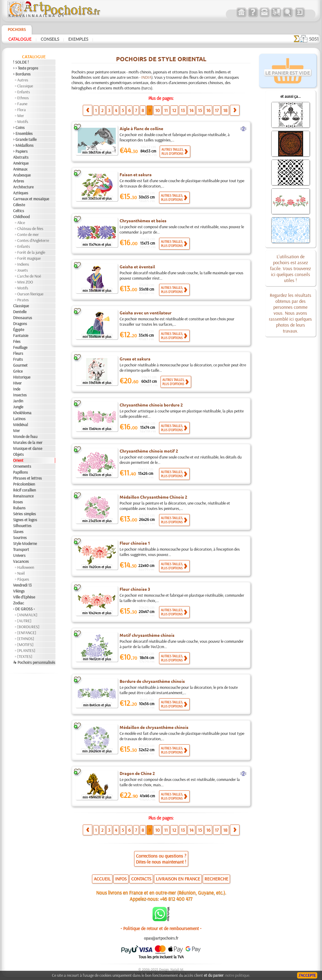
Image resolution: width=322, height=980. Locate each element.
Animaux (20, 169)
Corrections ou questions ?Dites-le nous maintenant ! (161, 859)
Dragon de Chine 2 (137, 773)
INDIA (146, 77)
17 (217, 110)
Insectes (20, 395)
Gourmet (20, 365)
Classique (25, 86)
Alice (21, 223)
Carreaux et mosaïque (31, 199)
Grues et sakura (135, 359)
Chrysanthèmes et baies (143, 220)
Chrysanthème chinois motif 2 (149, 451)
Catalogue (20, 39)
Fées (17, 341)
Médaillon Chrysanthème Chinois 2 (153, 497)
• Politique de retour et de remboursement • (161, 928)
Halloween (26, 567)
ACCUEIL (102, 879)
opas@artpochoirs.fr (161, 938)
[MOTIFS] (25, 645)
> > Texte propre (26, 68)
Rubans (19, 508)
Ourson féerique (30, 294)
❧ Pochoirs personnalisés (34, 662)
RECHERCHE (216, 879)
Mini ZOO (25, 282)
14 (191, 110)
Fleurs (18, 353)
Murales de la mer (28, 442)
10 (157, 110)
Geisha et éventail (137, 267)
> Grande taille (25, 139)
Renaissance (23, 496)
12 (174, 110)
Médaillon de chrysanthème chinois (154, 727)
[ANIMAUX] (27, 615)
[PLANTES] (26, 650)
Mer (21, 116)
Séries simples (24, 514)
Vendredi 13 (22, 585)
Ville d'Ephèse (24, 597)
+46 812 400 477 (176, 899)
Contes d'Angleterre (33, 240)
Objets (18, 454)
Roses (18, 502)
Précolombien (24, 484)
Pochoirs (17, 29)
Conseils (50, 39)
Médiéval (20, 425)
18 (225, 110)
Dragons (20, 324)
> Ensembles (23, 133)
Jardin (18, 401)
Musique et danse (28, 448)
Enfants (24, 92)
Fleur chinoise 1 (135, 543)
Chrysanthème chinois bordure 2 (151, 405)
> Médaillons (23, 145)
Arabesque (22, 175)
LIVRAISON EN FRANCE (178, 879)
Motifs (23, 122)
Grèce (18, 371)
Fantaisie (21, 335)
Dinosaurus (23, 318)
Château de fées (30, 229)
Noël (21, 573)
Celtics (19, 211)
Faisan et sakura (136, 174)
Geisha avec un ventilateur (146, 313)
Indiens (23, 264)
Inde (17, 389)
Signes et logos (25, 520)
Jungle (18, 407)
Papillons (20, 472)
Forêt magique (29, 258)
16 (208, 110)
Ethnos (23, 98)
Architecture (23, 187)
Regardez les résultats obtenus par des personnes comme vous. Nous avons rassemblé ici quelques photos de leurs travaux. (290, 313)
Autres (23, 80)
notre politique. (238, 975)
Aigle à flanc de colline (141, 128)
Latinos (19, 419)
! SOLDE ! (21, 62)
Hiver (17, 383)
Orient (18, 460)
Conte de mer (28, 234)
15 (200, 110)
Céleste (19, 205)
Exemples (78, 39)
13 (183, 110)
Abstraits (21, 157)
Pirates (23, 300)
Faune (22, 104)
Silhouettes (22, 526)
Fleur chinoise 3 (135, 589)
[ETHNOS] (26, 639)
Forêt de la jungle (31, 252)
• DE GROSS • (24, 609)
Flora (22, 110)
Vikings (19, 591)
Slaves (18, 532)
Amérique (21, 163)
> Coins (19, 127)
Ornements (22, 466)
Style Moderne (25, 543)
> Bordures (22, 74)
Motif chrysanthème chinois (147, 635)
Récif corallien (24, 490)
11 (166, 110)
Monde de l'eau (25, 437)
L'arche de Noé (29, 276)
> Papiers (20, 151)
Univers (19, 555)
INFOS (121, 879)
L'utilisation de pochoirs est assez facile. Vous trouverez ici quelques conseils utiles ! (291, 268)
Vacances (21, 561)
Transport (21, 549)
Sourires (20, 538)
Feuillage (20, 347)
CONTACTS (141, 879)
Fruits (18, 359)
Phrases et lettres (27, 478)
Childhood (21, 217)
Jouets (23, 270)
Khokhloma (22, 413)
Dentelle (20, 312)
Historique (22, 377)
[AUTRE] (24, 621)
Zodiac (19, 603)
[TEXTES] (25, 656)
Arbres (19, 181)
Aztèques (21, 193)
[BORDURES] (28, 627)
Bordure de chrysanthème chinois (152, 681)
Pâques (23, 579)
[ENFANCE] (27, 633)
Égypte (19, 330)
